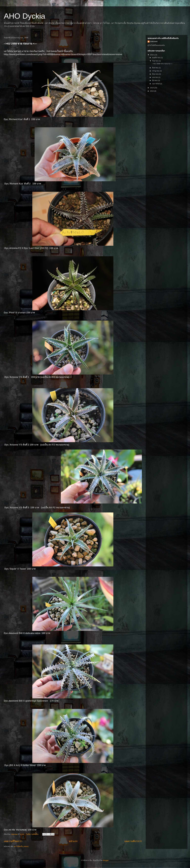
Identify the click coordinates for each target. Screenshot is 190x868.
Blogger (106, 860)
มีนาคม (155, 80)
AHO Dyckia (25, 16)
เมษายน (155, 77)
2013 (152, 91)
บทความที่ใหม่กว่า (13, 841)
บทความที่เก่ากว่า (133, 841)
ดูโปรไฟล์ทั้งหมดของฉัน (156, 45)
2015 (152, 55)
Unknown (154, 41)
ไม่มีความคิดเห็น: (33, 834)
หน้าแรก (73, 841)
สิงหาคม (155, 68)
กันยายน (155, 61)
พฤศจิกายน (156, 58)
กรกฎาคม (156, 71)
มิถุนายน (156, 74)
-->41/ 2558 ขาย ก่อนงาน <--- (20, 44)
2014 (152, 88)
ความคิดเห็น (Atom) (21, 846)
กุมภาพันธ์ (156, 84)
